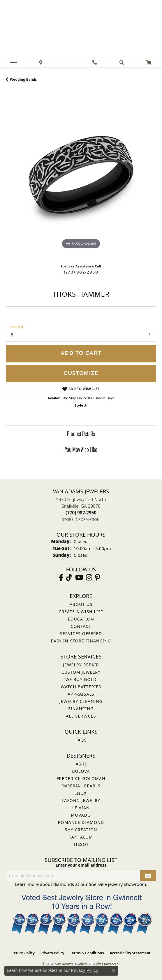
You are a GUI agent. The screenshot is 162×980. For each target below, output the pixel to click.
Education (81, 619)
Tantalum (81, 837)
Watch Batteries (81, 687)
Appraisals (81, 694)
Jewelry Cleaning (81, 701)
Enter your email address (81, 865)
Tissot (81, 844)
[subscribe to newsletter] (148, 876)
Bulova (81, 771)
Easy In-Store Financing (81, 641)
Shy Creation (81, 830)
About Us (81, 604)
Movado (81, 815)
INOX (81, 793)
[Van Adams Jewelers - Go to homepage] (81, 29)
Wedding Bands (23, 79)
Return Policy (23, 953)
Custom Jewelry (81, 672)
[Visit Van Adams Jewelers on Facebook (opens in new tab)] (61, 578)
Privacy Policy (52, 953)
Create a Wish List (81, 612)
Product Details (81, 433)
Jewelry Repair (81, 665)
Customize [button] (81, 373)
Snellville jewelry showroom (118, 884)
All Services (81, 716)
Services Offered (81, 634)
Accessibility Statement (130, 953)
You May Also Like (81, 449)
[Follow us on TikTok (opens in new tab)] (69, 578)
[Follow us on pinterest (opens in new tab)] (98, 578)
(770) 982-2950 (81, 272)
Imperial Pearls (81, 786)
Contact (81, 626)
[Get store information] (81, 520)
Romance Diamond (81, 822)
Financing (81, 709)
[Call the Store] (81, 513)
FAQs (81, 740)
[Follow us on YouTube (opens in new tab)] (79, 578)
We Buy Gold (81, 679)
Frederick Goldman (81, 778)
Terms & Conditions (87, 953)
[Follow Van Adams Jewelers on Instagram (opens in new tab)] (89, 578)
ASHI (81, 764)
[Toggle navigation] (13, 62)
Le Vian (81, 808)
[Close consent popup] (113, 971)
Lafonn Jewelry (81, 800)
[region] (81, 175)
